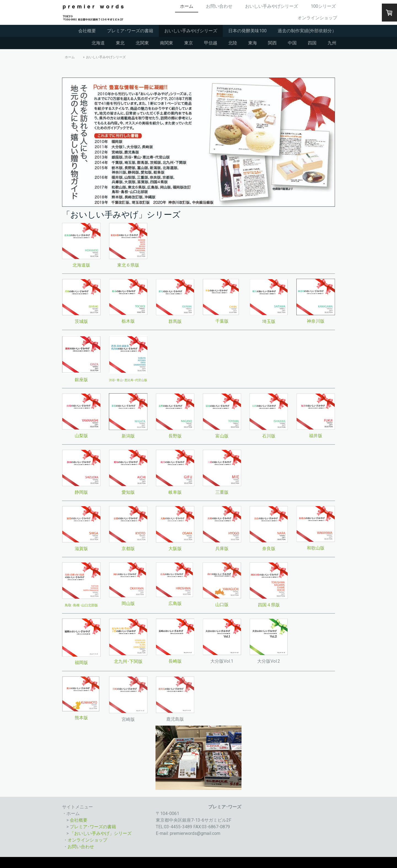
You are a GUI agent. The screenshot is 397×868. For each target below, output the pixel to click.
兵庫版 (222, 549)
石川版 (269, 436)
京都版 (128, 549)
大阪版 (175, 549)
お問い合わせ (219, 6)
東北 (120, 43)
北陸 (233, 43)
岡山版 (128, 603)
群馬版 (175, 321)
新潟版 (128, 436)
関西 (272, 43)
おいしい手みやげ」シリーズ (103, 833)
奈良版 (269, 549)
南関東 (167, 43)
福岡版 (81, 663)
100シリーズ (323, 6)
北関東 (142, 43)
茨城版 (81, 321)
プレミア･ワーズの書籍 (130, 31)
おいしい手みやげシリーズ (272, 6)
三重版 (222, 492)
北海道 (98, 43)
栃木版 (128, 321)
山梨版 (81, 436)
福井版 (316, 436)
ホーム (187, 6)
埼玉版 (269, 321)
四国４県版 (269, 605)
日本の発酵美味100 (247, 31)
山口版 (222, 605)
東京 (189, 43)
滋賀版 (81, 549)
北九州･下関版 (128, 661)
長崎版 (175, 661)
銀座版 (81, 380)
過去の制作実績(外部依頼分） (307, 31)
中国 (292, 43)
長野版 (175, 436)
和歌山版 (316, 548)
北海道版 (81, 265)
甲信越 (211, 43)
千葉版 (222, 321)
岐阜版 (175, 492)
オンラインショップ (317, 18)
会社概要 (87, 31)
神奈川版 (316, 321)
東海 (253, 43)
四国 (312, 43)
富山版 (222, 436)
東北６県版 (128, 265)
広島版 (175, 603)
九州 (332, 43)
